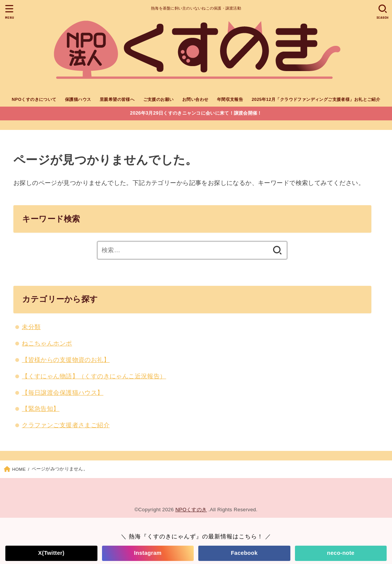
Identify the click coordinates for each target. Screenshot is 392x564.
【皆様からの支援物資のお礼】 (66, 360)
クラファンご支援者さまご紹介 (66, 425)
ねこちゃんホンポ (47, 343)
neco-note (341, 553)
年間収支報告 (230, 99)
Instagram (148, 553)
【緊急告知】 (40, 408)
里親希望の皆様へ (117, 99)
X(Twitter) (51, 553)
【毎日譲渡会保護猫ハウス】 (62, 392)
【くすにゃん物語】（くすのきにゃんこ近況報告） (94, 376)
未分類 (31, 327)
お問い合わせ (195, 99)
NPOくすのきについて (34, 99)
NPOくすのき (191, 510)
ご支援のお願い (159, 99)
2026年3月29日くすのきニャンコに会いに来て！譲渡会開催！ (196, 113)
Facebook (244, 553)
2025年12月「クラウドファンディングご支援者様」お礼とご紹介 (316, 99)
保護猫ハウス (78, 99)
